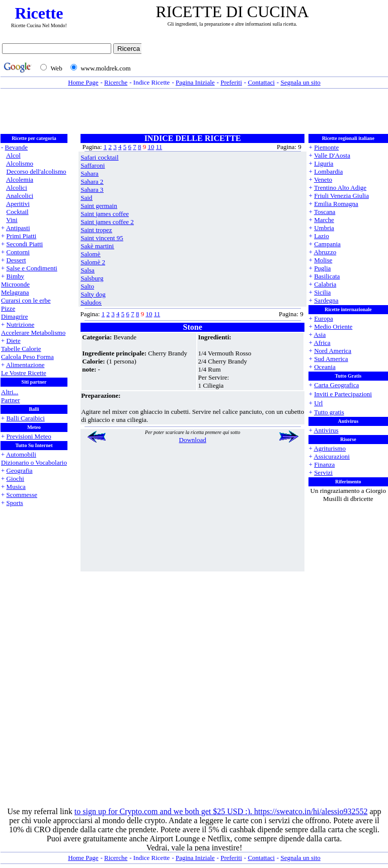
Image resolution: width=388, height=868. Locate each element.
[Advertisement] (267, 59)
